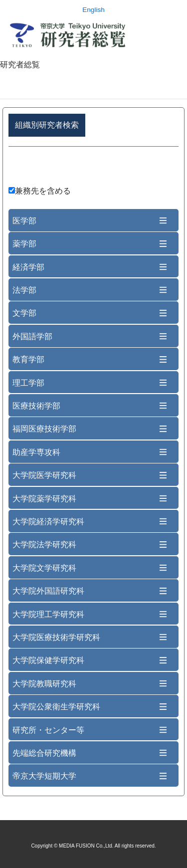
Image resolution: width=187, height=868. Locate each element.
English (93, 10)
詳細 (93, 168)
